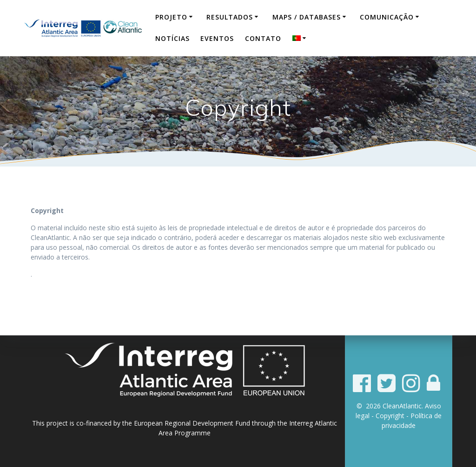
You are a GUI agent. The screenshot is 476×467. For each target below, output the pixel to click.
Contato (263, 38)
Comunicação (387, 17)
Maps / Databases (307, 17)
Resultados (230, 17)
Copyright (390, 416)
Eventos (217, 38)
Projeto (171, 17)
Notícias (172, 38)
